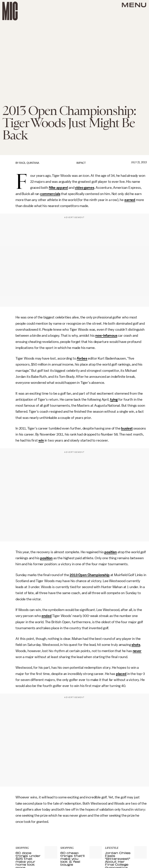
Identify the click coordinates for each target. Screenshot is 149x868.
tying (114, 399)
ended (46, 616)
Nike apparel (58, 188)
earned (130, 200)
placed (121, 674)
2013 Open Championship (90, 575)
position (111, 552)
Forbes (82, 358)
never (137, 651)
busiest (127, 428)
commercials (50, 194)
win (41, 440)
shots (136, 645)
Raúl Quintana (29, 163)
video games (84, 188)
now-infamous (106, 336)
